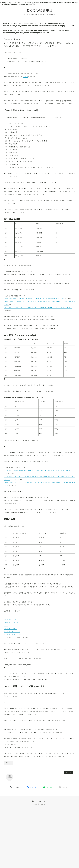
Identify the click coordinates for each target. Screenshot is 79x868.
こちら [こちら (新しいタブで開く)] (26, 76)
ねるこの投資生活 (40, 10)
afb (5, 617)
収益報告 (17, 39)
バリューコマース (10, 628)
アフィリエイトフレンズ (13, 634)
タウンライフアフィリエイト (14, 623)
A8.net (6, 614)
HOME (5, 862)
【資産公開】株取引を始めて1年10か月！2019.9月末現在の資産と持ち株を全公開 (34, 299)
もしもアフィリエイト (12, 631)
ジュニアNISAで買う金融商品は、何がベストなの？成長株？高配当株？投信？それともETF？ (38, 307)
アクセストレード (10, 620)
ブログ (12, 862)
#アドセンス (9, 763)
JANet (6, 626)
